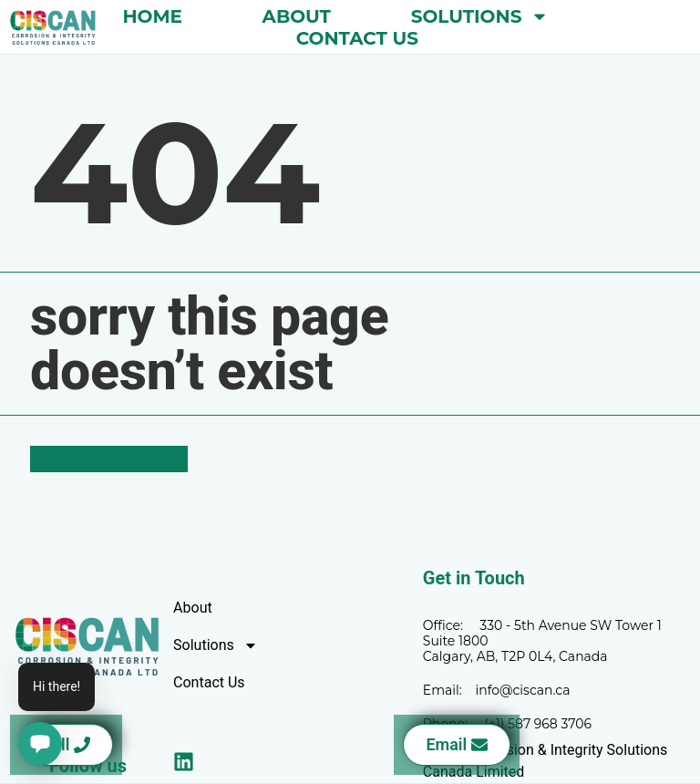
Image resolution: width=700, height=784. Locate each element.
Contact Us (357, 38)
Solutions (480, 16)
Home (152, 16)
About (297, 16)
